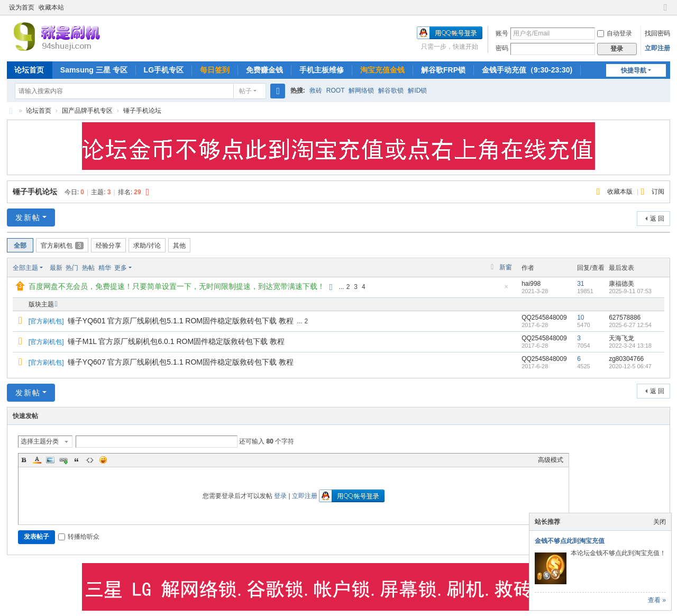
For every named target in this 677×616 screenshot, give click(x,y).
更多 (121, 268)
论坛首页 (29, 70)
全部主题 (25, 268)
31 (580, 284)
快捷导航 (634, 70)
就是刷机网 (11, 111)
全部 (20, 246)
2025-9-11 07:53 (630, 291)
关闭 (660, 522)
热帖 (88, 268)
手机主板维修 (322, 70)
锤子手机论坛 (142, 111)
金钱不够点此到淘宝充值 (570, 541)
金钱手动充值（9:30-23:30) (527, 70)
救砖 (316, 90)
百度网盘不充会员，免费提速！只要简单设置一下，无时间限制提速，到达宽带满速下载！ (177, 286)
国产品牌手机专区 (87, 111)
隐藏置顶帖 (506, 290)
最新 (56, 268)
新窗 (506, 267)
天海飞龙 (621, 338)
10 (580, 318)
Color (37, 460)
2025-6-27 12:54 (630, 325)
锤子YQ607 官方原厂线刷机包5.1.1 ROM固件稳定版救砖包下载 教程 (181, 362)
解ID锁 (417, 90)
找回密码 (657, 33)
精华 (105, 268)
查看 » (657, 600)
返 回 (657, 219)
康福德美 (621, 284)
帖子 (245, 91)
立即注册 (657, 48)
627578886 (625, 318)
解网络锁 (361, 90)
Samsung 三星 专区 (94, 70)
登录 (280, 496)
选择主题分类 (40, 441)
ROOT (336, 90)
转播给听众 (79, 537)
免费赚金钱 (264, 70)
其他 (179, 246)
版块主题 (41, 304)
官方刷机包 (62, 246)
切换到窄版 (665, 12)
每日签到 (215, 70)
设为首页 (22, 7)
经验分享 (108, 246)
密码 (502, 48)
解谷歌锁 (391, 90)
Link (63, 460)
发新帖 (28, 218)
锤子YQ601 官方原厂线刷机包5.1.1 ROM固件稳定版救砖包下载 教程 (181, 321)
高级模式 (551, 460)
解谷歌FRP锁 (443, 70)
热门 (72, 268)
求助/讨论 (147, 246)
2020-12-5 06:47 (630, 366)
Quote (77, 460)
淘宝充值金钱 (382, 70)
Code (90, 460)
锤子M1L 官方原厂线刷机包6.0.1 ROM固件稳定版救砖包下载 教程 (176, 341)
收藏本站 (51, 7)
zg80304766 (626, 359)
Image (50, 460)
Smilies (103, 460)
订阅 (658, 192)
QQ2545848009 (544, 318)
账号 (502, 33)
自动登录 (615, 33)
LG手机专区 (164, 70)
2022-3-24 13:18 (630, 346)
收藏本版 (621, 192)
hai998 (531, 284)
